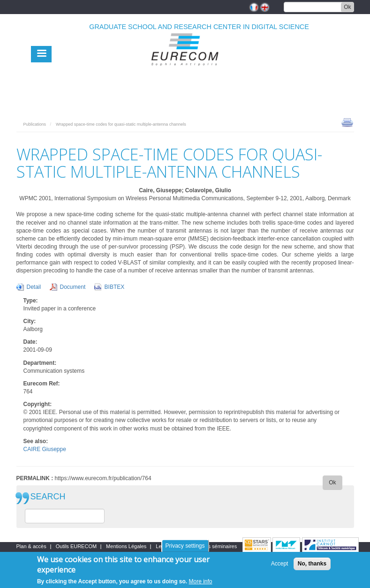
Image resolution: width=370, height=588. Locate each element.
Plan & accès (31, 546)
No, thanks (312, 564)
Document (73, 287)
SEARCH (48, 497)
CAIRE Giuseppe (45, 449)
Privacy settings (185, 546)
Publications (35, 124)
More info (201, 582)
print (347, 122)
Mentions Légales (126, 546)
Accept (280, 564)
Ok (347, 7)
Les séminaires (219, 546)
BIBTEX (115, 287)
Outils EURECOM (76, 546)
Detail (34, 287)
